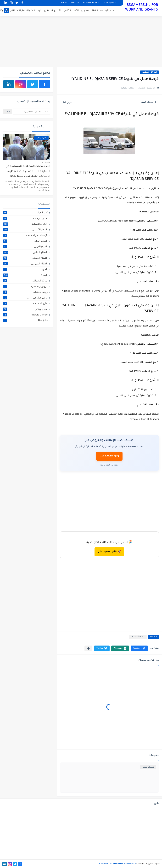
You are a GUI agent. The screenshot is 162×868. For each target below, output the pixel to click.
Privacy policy (110, 3)
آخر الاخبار (25, 213)
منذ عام (45, 163)
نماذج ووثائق (25, 309)
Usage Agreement (91, 3)
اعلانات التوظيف (149, 72)
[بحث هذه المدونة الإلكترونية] (32, 112)
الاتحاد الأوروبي (25, 230)
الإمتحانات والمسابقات (29, 11)
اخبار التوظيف (107, 11)
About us (75, 3)
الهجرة (25, 275)
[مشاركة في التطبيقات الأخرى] (88, 648)
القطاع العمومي (89, 11)
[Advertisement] (81, 42)
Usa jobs (25, 320)
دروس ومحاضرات (25, 286)
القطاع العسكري (53, 11)
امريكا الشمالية (25, 281)
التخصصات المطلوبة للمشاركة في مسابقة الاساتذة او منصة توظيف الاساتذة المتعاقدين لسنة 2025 (28, 171)
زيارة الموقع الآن (109, 456)
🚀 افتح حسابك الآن (109, 552)
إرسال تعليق (148, 767)
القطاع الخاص (71, 11)
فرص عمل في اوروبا (25, 298)
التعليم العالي (25, 241)
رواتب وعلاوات (25, 292)
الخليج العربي (25, 247)
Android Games (25, 315)
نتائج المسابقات (25, 303)
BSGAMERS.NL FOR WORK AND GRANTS (142, 8)
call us (64, 3)
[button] (139, 648)
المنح (25, 269)
